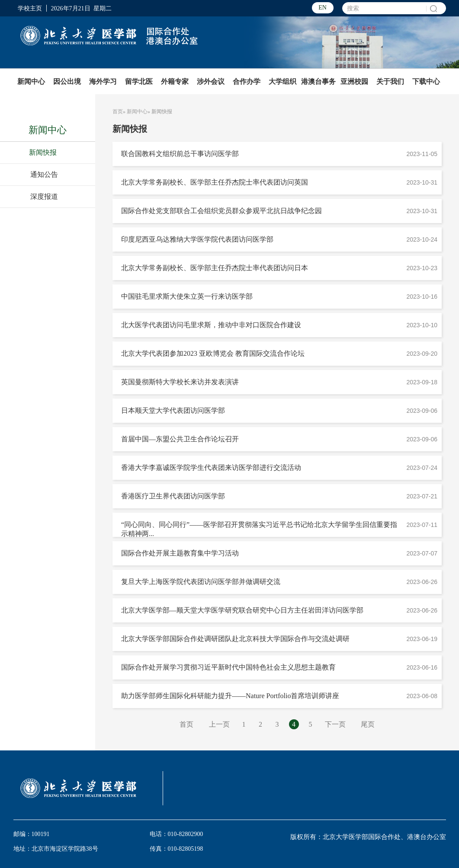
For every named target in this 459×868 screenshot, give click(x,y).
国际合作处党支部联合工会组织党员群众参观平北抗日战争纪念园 (221, 211)
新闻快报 (43, 152)
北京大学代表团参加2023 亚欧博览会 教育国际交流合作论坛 (213, 353)
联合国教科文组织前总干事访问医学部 (180, 154)
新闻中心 (31, 81)
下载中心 (426, 81)
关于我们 (390, 81)
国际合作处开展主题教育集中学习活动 (180, 553)
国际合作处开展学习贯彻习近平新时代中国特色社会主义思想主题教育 (228, 667)
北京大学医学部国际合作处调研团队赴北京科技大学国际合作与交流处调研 (235, 639)
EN (323, 8)
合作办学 (247, 81)
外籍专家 (175, 81)
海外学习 (103, 81)
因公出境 (67, 81)
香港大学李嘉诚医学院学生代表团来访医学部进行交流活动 (211, 468)
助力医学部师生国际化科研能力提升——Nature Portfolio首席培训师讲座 (230, 696)
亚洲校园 (354, 81)
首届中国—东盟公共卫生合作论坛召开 (180, 439)
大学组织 (282, 81)
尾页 (368, 724)
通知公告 (44, 174)
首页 (118, 112)
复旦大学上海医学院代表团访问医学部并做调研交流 (201, 582)
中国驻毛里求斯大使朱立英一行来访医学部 (187, 296)
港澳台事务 (318, 81)
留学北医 (139, 81)
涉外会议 (211, 81)
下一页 (335, 724)
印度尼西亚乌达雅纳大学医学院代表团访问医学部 (197, 239)
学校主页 (30, 8)
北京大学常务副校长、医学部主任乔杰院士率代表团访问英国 (215, 182)
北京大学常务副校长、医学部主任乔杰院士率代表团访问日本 (215, 268)
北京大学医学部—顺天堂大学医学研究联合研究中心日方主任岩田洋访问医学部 (242, 610)
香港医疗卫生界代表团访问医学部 (173, 496)
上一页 (219, 724)
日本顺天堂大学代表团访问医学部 (173, 410)
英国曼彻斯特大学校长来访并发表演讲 (180, 382)
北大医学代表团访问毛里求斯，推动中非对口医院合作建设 (211, 325)
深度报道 (44, 196)
